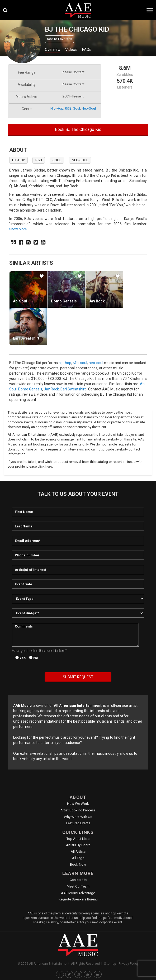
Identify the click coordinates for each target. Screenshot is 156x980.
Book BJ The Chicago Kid (78, 129)
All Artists (78, 852)
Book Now (78, 864)
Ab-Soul (20, 301)
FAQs (87, 50)
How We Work (78, 804)
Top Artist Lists (78, 839)
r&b (68, 108)
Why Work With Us (78, 817)
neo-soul (89, 108)
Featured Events (78, 823)
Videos (71, 50)
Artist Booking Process (78, 810)
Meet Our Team (78, 886)
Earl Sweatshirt (26, 338)
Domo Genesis (64, 301)
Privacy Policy (129, 964)
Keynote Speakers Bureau (78, 899)
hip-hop (57, 108)
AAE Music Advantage (78, 893)
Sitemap (110, 964)
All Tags (78, 858)
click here (45, 466)
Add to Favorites (59, 39)
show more (18, 229)
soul (77, 108)
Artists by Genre (78, 845)
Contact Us (78, 880)
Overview (53, 50)
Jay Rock (97, 301)
